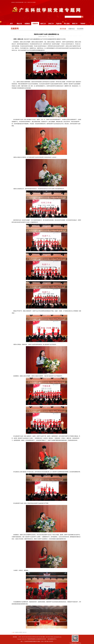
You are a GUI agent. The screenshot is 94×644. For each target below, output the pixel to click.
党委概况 (27, 24)
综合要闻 (80, 29)
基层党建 (63, 29)
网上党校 (67, 24)
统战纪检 (59, 24)
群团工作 (75, 24)
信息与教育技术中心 (52, 639)
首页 (11, 24)
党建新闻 (35, 24)
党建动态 (72, 29)
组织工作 (43, 24)
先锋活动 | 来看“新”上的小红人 (21, 632)
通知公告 (19, 24)
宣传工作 (51, 24)
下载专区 (83, 24)
